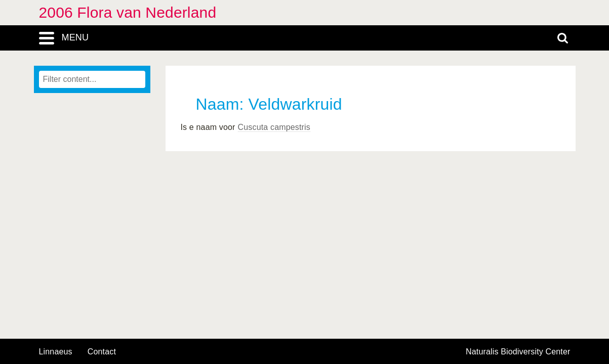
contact (102, 352)
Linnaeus (56, 352)
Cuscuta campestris (274, 127)
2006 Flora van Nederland (128, 12)
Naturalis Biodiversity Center (518, 352)
